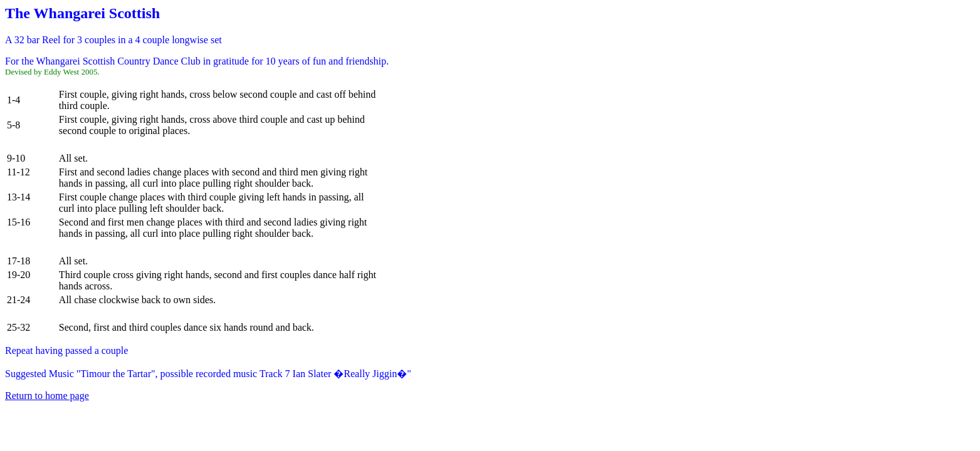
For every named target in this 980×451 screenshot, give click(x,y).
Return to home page (47, 396)
